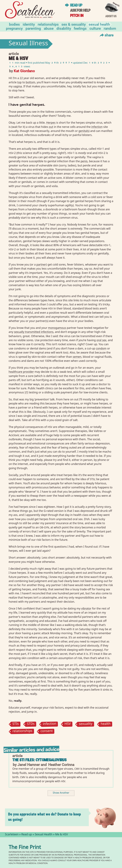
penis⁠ (84, 161)
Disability (64, 28)
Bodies (14, 24)
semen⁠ (77, 357)
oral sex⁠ (101, 340)
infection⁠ (97, 127)
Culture (95, 28)
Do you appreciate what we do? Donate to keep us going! (44, 817)
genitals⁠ (84, 131)
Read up (76, 5)
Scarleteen (12, 835)
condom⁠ (101, 348)
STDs (31, 724)
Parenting (33, 28)
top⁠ (20, 82)
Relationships (48, 24)
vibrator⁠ (86, 608)
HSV (68, 724)
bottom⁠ (30, 82)
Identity (29, 24)
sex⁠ (55, 581)
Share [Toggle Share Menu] (106, 35)
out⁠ (51, 127)
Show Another (61, 793)
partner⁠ (41, 264)
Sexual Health (99, 24)
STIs (16, 724)
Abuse (49, 28)
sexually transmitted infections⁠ (34, 332)
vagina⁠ (18, 86)
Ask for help (80, 10)
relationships (22, 731)
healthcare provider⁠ (21, 372)
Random (110, 28)
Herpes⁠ (51, 123)
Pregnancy (14, 28)
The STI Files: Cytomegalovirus (39, 760)
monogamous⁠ (57, 328)
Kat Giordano (24, 71)
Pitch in (77, 16)
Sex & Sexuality (74, 24)
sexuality (86, 724)
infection (50, 724)
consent (47, 731)
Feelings (80, 28)
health (106, 724)
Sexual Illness (28, 44)
